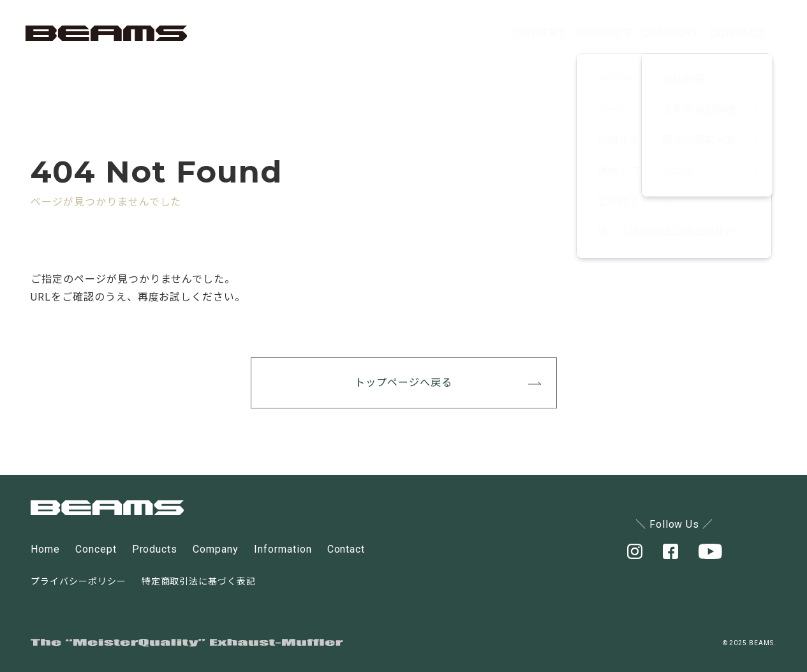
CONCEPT (448, 33)
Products (155, 549)
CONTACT (725, 33)
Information (283, 549)
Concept (96, 549)
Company (216, 549)
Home (45, 549)
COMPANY (633, 33)
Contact (346, 549)
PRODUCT (540, 33)
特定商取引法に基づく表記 (199, 581)
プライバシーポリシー (78, 581)
